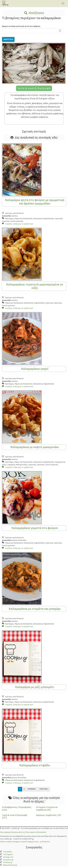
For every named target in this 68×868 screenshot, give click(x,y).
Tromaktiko (8, 852)
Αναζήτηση (34, 13)
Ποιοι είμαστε (31, 832)
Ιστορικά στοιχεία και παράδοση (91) (47, 808)
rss (23, 832)
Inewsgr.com (8, 857)
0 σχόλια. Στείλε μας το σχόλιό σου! (18, 224)
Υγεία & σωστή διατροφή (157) (14, 816)
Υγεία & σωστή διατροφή (34, 88)
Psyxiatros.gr (8, 860)
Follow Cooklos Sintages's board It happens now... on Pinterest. (25, 842)
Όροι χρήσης (5, 832)
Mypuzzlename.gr (10, 865)
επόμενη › (32, 789)
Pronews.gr (8, 862)
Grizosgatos (8, 854)
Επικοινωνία (16, 832)
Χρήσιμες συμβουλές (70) (48, 815)
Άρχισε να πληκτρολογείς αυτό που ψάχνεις (21, 26)
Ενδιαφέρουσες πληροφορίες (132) (17, 808)
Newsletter (42, 832)
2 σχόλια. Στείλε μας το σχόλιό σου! (18, 467)
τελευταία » (44, 789)
